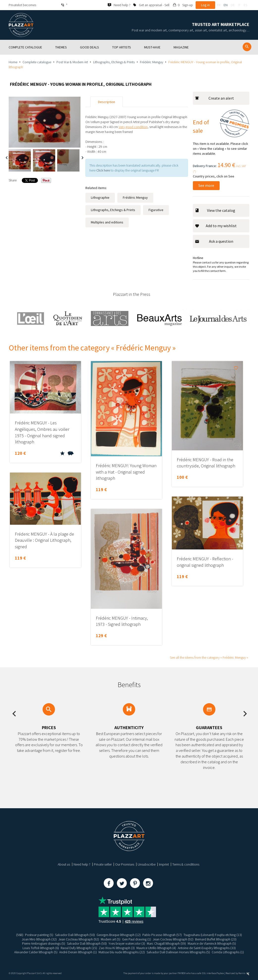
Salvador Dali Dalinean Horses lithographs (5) (179, 952)
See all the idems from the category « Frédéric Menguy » (209, 657)
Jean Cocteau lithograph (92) (79, 939)
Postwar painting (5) (39, 935)
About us (64, 864)
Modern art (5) (111, 939)
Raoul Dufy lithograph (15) (79, 948)
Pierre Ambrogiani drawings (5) (43, 943)
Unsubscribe (147, 864)
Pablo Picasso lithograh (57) (162, 935)
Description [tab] (107, 102)
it (239, 5)
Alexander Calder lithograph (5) (36, 952)
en (226, 5)
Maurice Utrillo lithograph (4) (156, 948)
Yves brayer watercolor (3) (127, 943)
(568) (20, 935)
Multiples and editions (107, 222)
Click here (103, 170)
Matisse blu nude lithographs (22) (122, 952)
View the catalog (215, 210)
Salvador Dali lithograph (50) (75, 935)
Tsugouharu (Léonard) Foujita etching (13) (213, 935)
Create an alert (214, 98)
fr (219, 5)
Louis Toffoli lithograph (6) (40, 948)
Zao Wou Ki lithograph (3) (116, 948)
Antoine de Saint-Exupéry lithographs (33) (207, 948)
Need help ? (82, 864)
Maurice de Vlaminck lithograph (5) (212, 943)
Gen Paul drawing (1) (137, 939)
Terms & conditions (186, 864)
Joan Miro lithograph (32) (39, 939)
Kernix (244, 973)
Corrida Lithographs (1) (228, 952)
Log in (205, 5)
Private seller (103, 864)
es (245, 5)
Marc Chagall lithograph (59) (166, 943)
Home (13, 62)
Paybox (220, 973)
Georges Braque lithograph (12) (119, 935)
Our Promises (125, 864)
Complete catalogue (37, 62)
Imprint (164, 864)
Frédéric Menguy (152, 62)
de (233, 5)
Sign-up (188, 5)
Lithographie (100, 197)
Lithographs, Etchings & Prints (114, 62)
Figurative (156, 210)
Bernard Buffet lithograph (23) (216, 939)
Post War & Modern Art (72, 62)
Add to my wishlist (216, 226)
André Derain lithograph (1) (78, 952)
